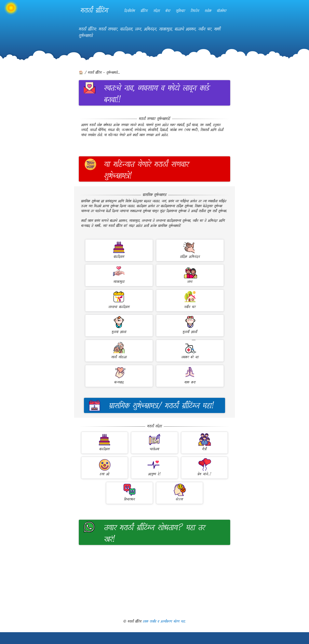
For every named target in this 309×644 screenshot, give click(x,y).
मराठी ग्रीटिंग (94, 10)
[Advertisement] (154, 582)
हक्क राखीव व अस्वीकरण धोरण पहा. (164, 621)
